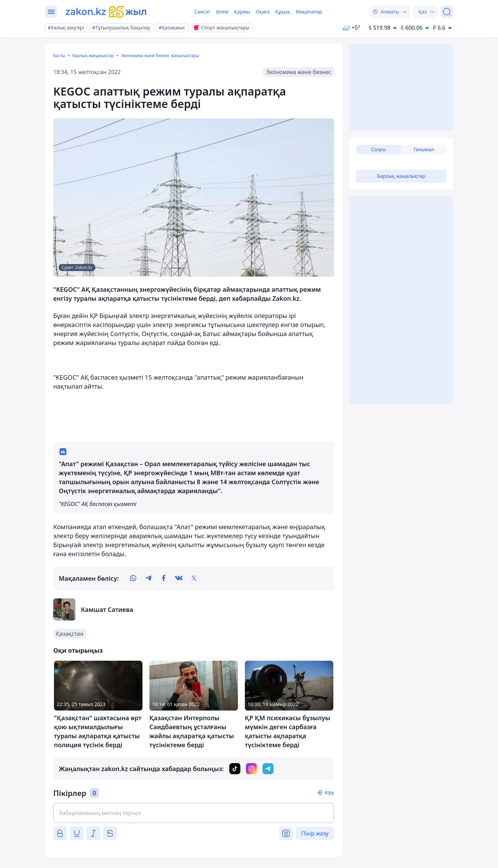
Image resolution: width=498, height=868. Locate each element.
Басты (59, 56)
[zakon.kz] (106, 12)
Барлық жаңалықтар (93, 56)
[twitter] (194, 578)
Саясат (202, 12)
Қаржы (242, 12)
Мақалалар (309, 12)
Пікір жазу (315, 833)
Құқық (283, 12)
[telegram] (148, 578)
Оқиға (263, 12)
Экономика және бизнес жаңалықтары (160, 56)
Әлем (222, 12)
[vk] (179, 578)
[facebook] (164, 578)
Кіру (329, 792)
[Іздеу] (447, 12)
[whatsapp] (133, 578)
